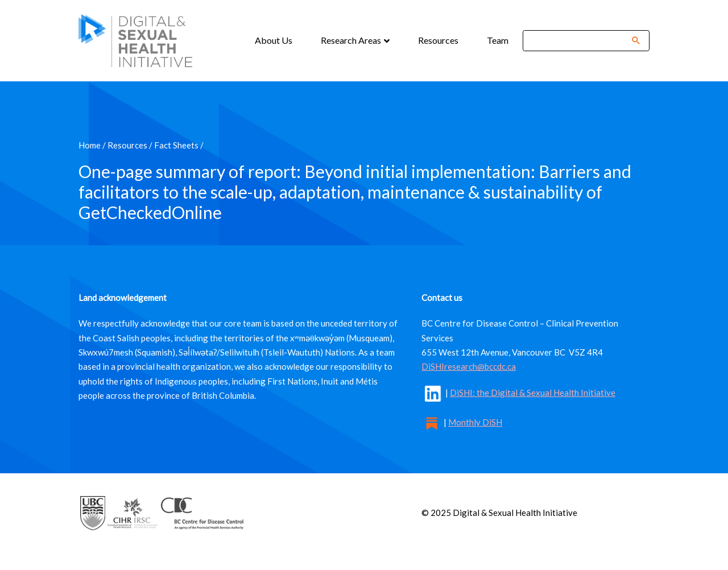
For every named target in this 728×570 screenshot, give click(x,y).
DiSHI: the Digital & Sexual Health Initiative (533, 393)
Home (90, 145)
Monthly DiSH (475, 422)
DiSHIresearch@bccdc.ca (469, 366)
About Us (274, 40)
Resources (438, 40)
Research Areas (352, 40)
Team (498, 40)
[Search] (578, 41)
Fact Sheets (176, 145)
